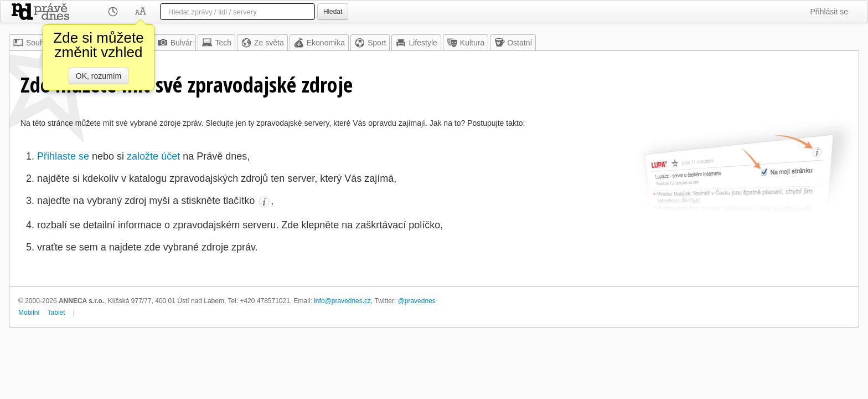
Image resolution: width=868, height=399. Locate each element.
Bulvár (175, 43)
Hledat (333, 12)
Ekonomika (319, 43)
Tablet (56, 313)
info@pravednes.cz (342, 301)
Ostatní (513, 43)
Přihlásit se (829, 12)
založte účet (153, 156)
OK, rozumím (99, 76)
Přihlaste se (63, 156)
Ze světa (262, 43)
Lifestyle (416, 43)
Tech (216, 43)
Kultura (466, 43)
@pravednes (417, 301)
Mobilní (29, 313)
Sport (370, 43)
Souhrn (32, 43)
